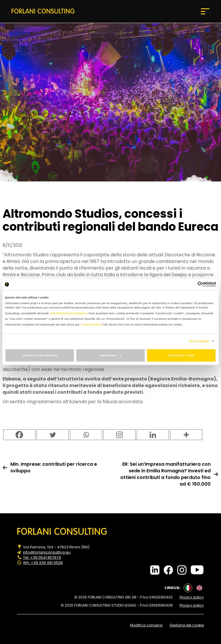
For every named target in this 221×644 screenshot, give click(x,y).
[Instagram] (119, 435)
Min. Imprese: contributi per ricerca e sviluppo (54, 467)
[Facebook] (19, 435)
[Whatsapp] (86, 435)
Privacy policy (192, 597)
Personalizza (111, 355)
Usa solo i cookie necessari (40, 355)
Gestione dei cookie (187, 625)
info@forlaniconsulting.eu (68, 313)
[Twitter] (53, 435)
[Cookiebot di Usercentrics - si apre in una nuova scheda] (191, 284)
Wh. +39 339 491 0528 (43, 563)
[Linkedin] (153, 435)
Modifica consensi (146, 625)
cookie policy (92, 324)
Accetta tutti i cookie (181, 355)
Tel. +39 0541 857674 (42, 558)
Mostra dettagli (199, 341)
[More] (186, 435)
